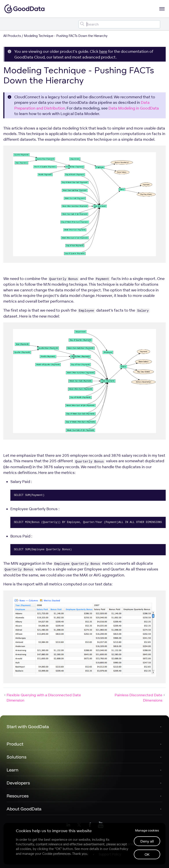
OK (147, 854)
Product (15, 744)
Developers (18, 783)
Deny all (147, 841)
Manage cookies (147, 830)
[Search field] (119, 24)
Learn (13, 770)
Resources (18, 796)
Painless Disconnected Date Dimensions (140, 698)
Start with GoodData (28, 726)
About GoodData (24, 809)
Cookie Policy (118, 849)
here (103, 51)
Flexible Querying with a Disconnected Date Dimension (42, 698)
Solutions (17, 757)
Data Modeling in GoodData (134, 108)
